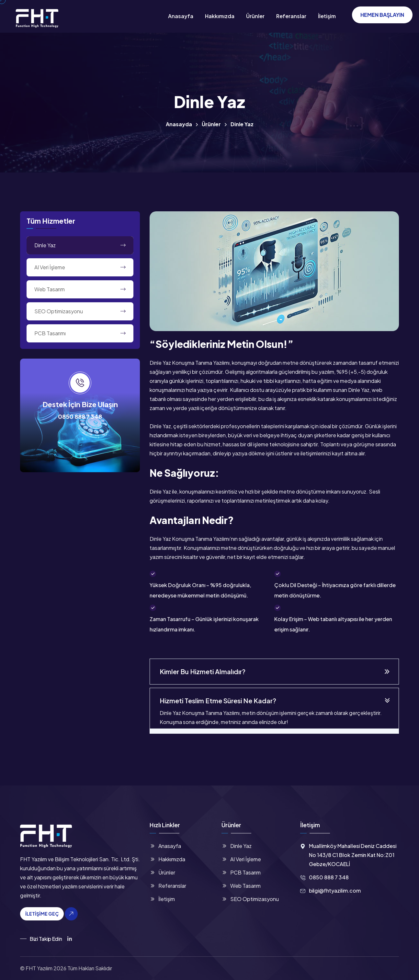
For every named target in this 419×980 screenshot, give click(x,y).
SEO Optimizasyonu (59, 311)
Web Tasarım (50, 289)
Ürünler (255, 16)
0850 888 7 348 (80, 417)
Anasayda (179, 124)
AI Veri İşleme (50, 267)
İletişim (327, 16)
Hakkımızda (220, 16)
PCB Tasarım (245, 872)
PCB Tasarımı (50, 333)
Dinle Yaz (45, 245)
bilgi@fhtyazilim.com (335, 891)
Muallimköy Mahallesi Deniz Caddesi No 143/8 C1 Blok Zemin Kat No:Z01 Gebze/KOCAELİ (353, 855)
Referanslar (291, 16)
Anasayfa (181, 16)
